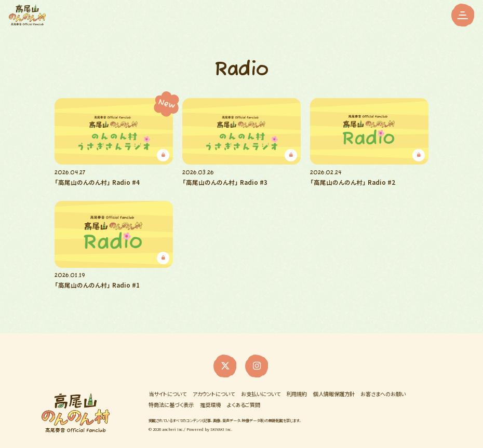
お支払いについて (261, 387)
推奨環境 (210, 398)
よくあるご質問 (244, 398)
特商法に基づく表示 (171, 398)
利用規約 (297, 387)
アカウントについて (214, 387)
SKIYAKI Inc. (221, 421)
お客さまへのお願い (383, 387)
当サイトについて (167, 387)
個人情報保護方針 (334, 387)
